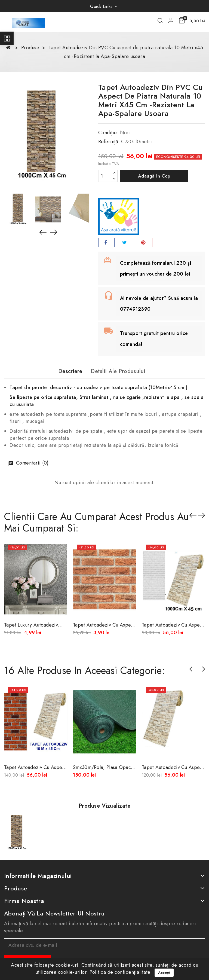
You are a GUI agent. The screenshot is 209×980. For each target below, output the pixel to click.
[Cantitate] (105, 176)
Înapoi (193, 669)
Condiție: (108, 133)
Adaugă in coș (154, 176)
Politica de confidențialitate (120, 972)
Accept (164, 973)
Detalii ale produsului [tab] (118, 372)
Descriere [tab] (70, 372)
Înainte (201, 669)
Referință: (109, 142)
